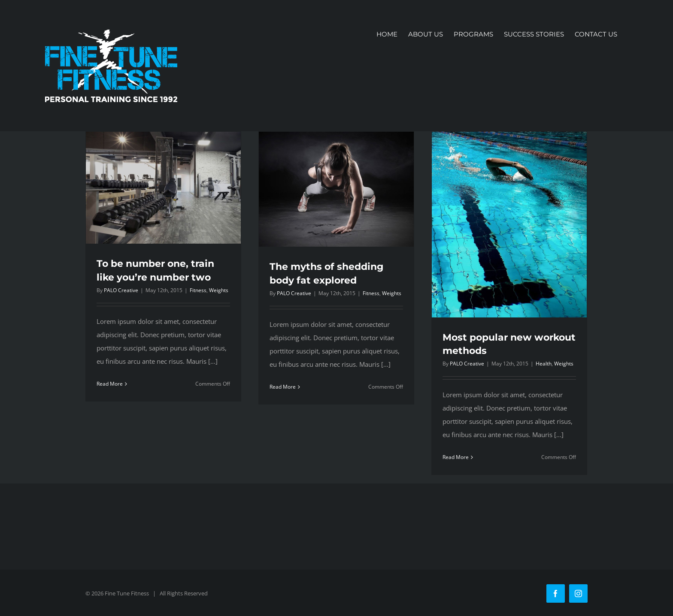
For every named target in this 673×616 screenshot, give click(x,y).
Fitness (198, 290)
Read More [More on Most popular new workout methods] (456, 457)
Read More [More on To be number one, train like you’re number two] (110, 384)
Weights (219, 290)
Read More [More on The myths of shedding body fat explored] (283, 387)
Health (544, 364)
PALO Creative (121, 290)
